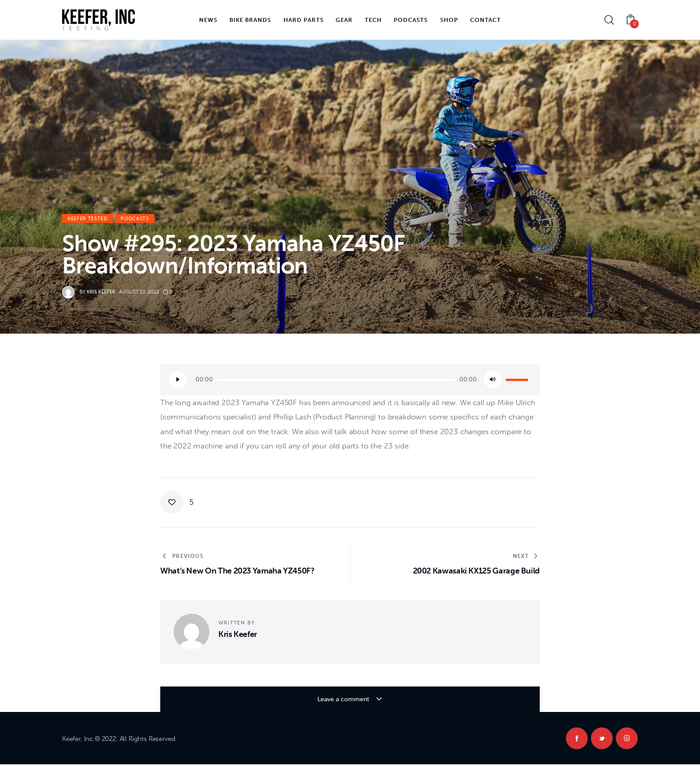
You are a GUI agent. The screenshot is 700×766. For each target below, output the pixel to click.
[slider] (336, 380)
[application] (350, 380)
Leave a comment (344, 699)
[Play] (178, 379)
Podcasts (135, 219)
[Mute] (493, 379)
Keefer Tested (87, 219)
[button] (177, 502)
